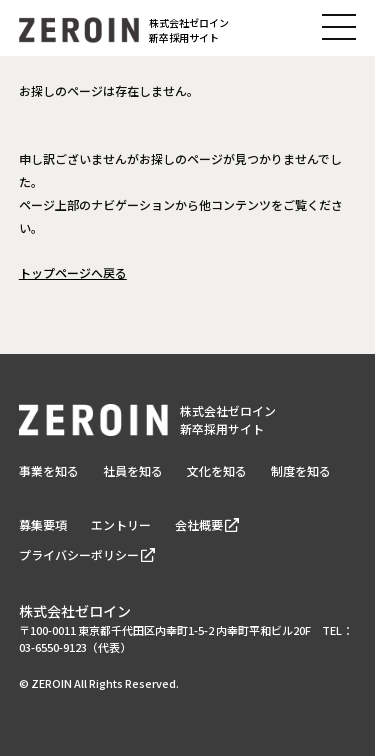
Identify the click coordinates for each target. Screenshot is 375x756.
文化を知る (217, 470)
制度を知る (301, 470)
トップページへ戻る (73, 272)
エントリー (121, 524)
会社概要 (199, 524)
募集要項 (43, 524)
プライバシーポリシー (79, 554)
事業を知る (49, 470)
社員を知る (133, 470)
